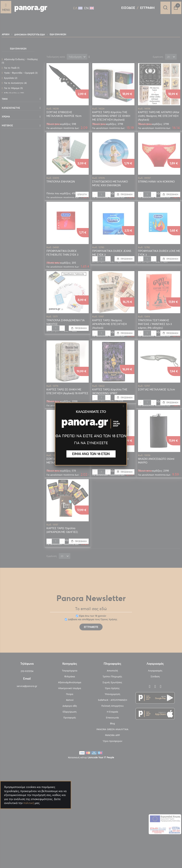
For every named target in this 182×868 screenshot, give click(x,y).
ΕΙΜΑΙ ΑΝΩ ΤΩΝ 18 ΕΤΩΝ (91, 454)
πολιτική (29, 803)
